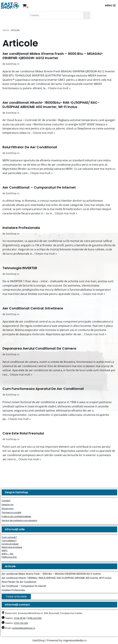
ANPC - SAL (8, 554)
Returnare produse (12, 547)
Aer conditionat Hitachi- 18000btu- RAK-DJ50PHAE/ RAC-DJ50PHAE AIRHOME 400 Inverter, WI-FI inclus (51, 105)
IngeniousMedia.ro (75, 640)
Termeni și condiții (11, 512)
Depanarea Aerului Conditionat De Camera (39, 348)
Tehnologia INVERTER (20, 268)
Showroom (8, 509)
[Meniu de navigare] (110, 5)
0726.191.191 (20, 618)
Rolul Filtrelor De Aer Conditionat (30, 147)
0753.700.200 (21, 623)
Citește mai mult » (59, 88)
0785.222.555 (35, 618)
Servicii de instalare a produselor (19, 520)
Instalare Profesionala (21, 228)
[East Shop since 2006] (11, 6)
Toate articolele (16, 597)
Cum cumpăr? (9, 537)
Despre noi (8, 505)
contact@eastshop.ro (23, 628)
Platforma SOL (9, 557)
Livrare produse (10, 544)
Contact (6, 501)
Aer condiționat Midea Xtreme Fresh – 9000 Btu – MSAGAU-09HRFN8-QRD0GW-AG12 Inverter (53, 56)
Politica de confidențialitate (16, 516)
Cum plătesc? (9, 541)
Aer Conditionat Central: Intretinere (33, 308)
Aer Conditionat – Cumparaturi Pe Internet (39, 187)
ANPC (5, 550)
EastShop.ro (13, 64)
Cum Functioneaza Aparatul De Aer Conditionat (43, 389)
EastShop (39, 640)
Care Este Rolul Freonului (23, 433)
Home (6, 30)
